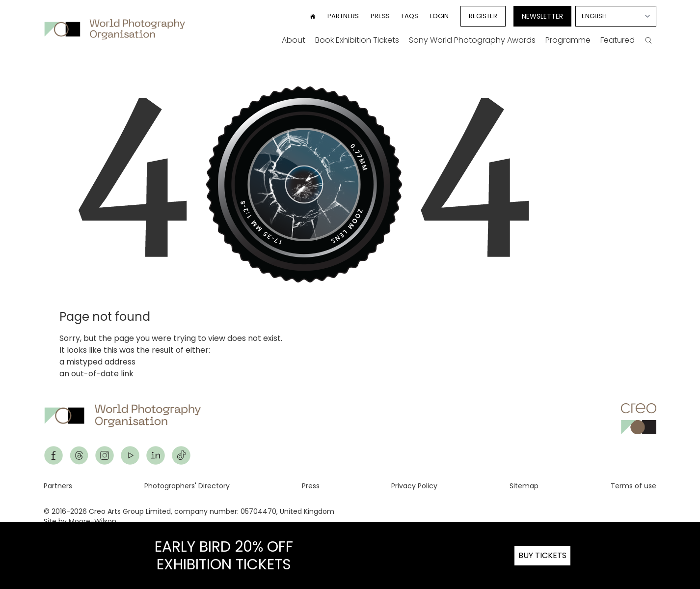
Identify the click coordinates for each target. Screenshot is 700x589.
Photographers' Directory (187, 486)
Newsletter (542, 16)
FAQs (410, 16)
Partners (343, 16)
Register (483, 16)
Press (380, 16)
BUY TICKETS (542, 555)
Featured (618, 40)
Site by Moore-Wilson (80, 521)
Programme (568, 40)
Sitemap (524, 486)
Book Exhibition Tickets (357, 40)
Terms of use (633, 486)
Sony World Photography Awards (472, 40)
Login (439, 16)
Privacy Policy (414, 486)
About (294, 40)
